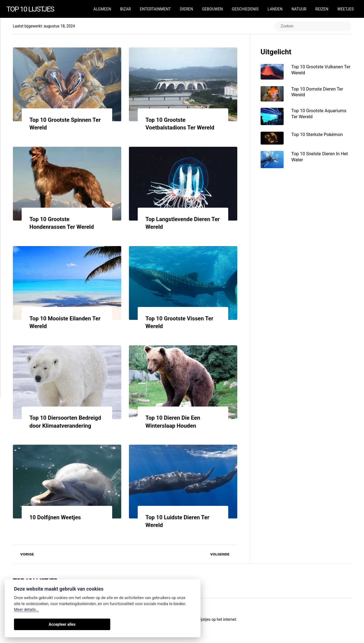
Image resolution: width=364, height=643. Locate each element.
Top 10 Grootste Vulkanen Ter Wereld (319, 70)
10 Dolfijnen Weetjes (57, 525)
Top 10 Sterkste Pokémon (319, 136)
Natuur (299, 9)
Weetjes (346, 9)
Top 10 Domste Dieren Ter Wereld (319, 92)
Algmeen (102, 9)
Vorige (24, 562)
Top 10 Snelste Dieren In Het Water (321, 159)
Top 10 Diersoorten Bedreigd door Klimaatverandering (55, 426)
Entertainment (155, 9)
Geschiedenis (245, 9)
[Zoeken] (312, 26)
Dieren (186, 9)
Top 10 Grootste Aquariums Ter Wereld (320, 115)
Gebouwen (212, 9)
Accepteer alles (33, 624)
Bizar (125, 9)
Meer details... (26, 610)
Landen (275, 9)
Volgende (223, 562)
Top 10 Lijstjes (32, 9)
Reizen (322, 9)
